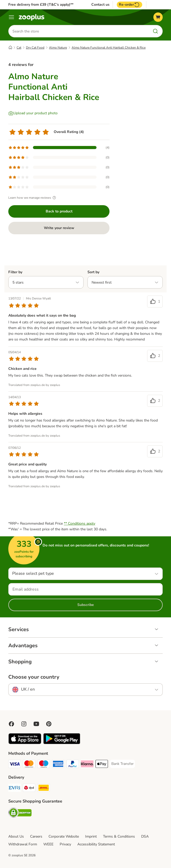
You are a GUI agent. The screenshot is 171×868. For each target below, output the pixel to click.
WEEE (48, 844)
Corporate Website (64, 836)
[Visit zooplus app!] (25, 743)
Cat (19, 48)
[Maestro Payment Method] (44, 765)
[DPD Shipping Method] (29, 789)
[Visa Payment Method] (15, 765)
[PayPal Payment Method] (73, 765)
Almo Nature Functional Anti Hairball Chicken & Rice (109, 48)
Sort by (93, 272)
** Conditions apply (80, 523)
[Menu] (11, 17)
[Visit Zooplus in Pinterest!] (49, 724)
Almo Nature (58, 48)
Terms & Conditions (119, 836)
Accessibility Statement (96, 844)
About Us (16, 836)
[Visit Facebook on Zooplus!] (11, 724)
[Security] (20, 814)
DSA (145, 836)
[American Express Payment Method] (58, 765)
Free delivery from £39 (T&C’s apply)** (41, 5)
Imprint (91, 836)
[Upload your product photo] (33, 113)
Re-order (129, 5)
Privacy (65, 844)
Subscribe (86, 605)
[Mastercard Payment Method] (29, 765)
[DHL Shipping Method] (44, 789)
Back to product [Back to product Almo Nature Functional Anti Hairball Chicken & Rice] (59, 211)
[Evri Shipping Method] (15, 789)
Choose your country (34, 677)
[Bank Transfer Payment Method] (122, 764)
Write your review (59, 228)
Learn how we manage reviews (33, 198)
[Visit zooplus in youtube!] (36, 724)
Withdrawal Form (23, 844)
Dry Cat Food (35, 48)
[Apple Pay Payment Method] (102, 765)
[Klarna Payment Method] (87, 765)
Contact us (100, 5)
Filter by (15, 272)
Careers (36, 836)
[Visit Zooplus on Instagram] (24, 724)
